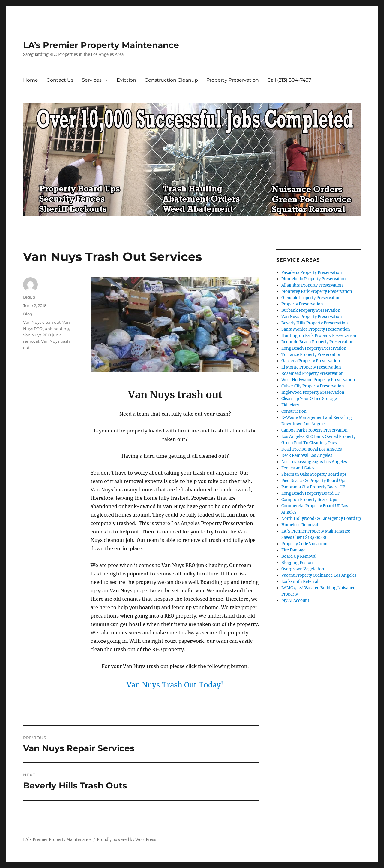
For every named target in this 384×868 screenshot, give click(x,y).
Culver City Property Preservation (313, 386)
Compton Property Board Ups (309, 500)
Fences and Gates (298, 468)
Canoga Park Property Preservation (315, 430)
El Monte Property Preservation (311, 367)
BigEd (29, 297)
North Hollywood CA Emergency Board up (321, 519)
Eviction (126, 80)
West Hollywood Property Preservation (318, 380)
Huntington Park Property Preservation (319, 336)
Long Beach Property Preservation (314, 348)
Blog (28, 314)
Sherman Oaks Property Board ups (314, 474)
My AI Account (295, 601)
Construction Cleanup (171, 80)
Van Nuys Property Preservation (312, 317)
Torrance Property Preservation (312, 355)
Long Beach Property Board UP (311, 493)
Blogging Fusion (297, 563)
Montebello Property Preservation (314, 279)
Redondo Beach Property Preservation (318, 342)
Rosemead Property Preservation (313, 373)
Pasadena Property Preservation (312, 273)
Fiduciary (290, 405)
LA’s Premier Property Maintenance (101, 45)
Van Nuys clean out (42, 322)
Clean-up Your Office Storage (309, 399)
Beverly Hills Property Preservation (315, 323)
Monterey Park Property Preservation (317, 291)
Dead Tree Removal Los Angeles (312, 449)
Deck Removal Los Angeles (307, 455)
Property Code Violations (305, 544)
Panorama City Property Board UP (313, 487)
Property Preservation (233, 80)
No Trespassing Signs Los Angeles (314, 462)
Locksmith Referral (300, 582)
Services (92, 80)
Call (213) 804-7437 (289, 80)
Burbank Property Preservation (311, 310)
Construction (294, 411)
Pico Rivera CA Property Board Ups (314, 481)
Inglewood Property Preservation (313, 392)
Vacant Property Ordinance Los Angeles (319, 575)
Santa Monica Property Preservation (316, 329)
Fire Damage (293, 550)
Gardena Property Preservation (311, 361)
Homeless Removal (300, 525)
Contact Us (60, 80)
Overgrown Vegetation (303, 569)
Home (31, 80)
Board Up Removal (299, 556)
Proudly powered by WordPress (127, 840)
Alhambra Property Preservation (312, 285)
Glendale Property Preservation (311, 298)
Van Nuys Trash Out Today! (175, 685)
